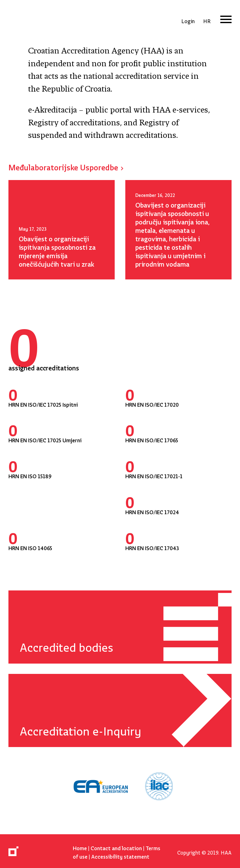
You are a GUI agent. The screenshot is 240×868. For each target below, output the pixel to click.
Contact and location (116, 847)
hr (207, 20)
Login (188, 20)
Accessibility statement (120, 855)
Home (80, 847)
